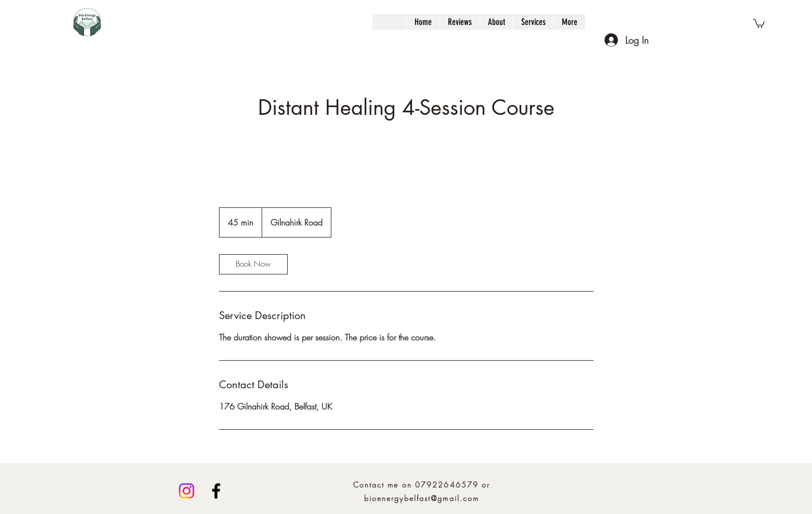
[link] (253, 264)
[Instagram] (186, 491)
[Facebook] (216, 491)
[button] (759, 23)
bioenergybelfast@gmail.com (422, 498)
